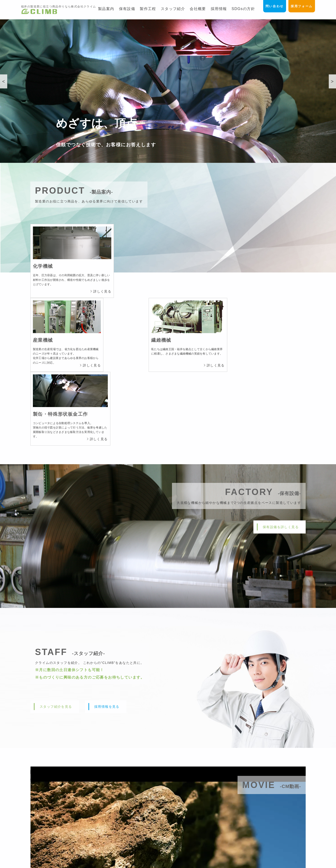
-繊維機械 (184, 833)
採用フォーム (301, 6)
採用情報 (219, 9)
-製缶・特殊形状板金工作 (195, 840)
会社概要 (198, 9)
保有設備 (127, 9)
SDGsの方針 (243, 9)
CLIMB (163, 864)
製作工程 (148, 9)
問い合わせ (272, 6)
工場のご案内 (245, 814)
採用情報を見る (107, 563)
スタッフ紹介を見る (56, 563)
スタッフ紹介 (173, 9)
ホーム (179, 807)
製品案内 (106, 9)
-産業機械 (184, 827)
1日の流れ (243, 833)
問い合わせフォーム (284, 814)
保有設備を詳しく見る (281, 383)
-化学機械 (184, 820)
